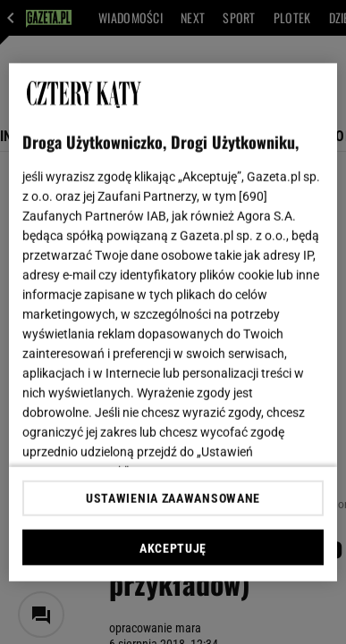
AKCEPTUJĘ (173, 548)
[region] (173, 322)
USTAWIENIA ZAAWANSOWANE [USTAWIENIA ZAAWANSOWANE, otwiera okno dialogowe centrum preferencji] (173, 498)
